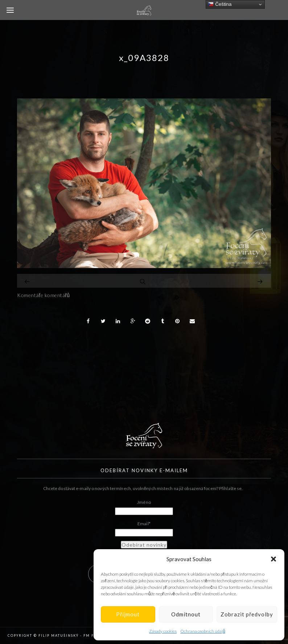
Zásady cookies (163, 631)
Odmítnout (186, 614)
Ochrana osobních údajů (203, 631)
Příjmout (128, 614)
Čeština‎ (220, 4)
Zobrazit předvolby (247, 614)
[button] (273, 559)
